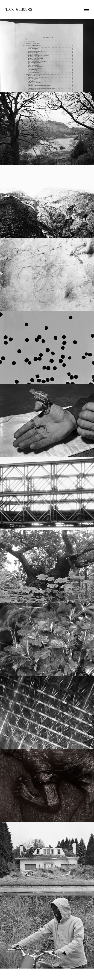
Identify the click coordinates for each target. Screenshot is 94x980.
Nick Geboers (18, 9)
